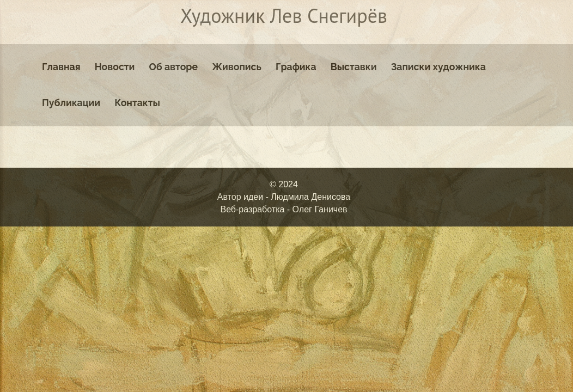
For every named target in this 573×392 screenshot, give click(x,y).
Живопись (237, 67)
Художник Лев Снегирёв (284, 16)
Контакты (137, 103)
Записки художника (438, 67)
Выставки (354, 67)
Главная (61, 67)
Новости (115, 67)
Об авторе (173, 67)
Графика (296, 67)
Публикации (71, 103)
